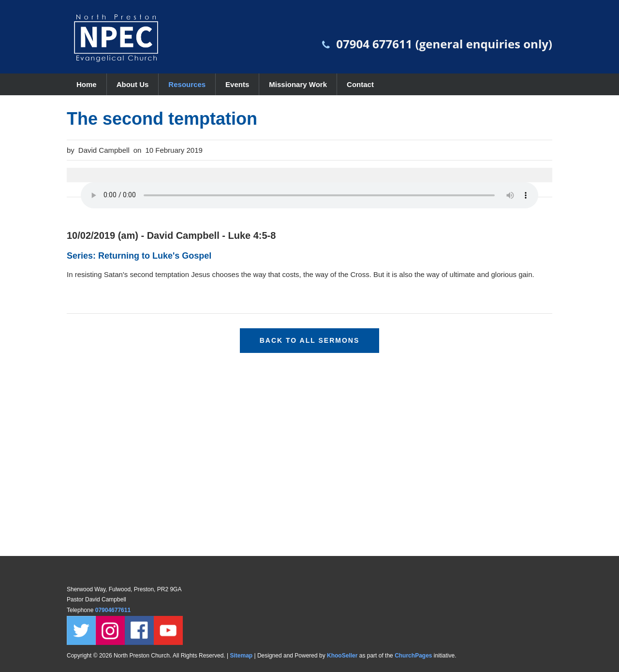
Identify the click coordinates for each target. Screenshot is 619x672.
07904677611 (114, 610)
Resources (187, 84)
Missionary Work (298, 84)
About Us (133, 84)
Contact (360, 84)
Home (87, 84)
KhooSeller (342, 656)
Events (237, 84)
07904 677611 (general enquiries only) (444, 44)
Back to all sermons (310, 340)
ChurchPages (413, 656)
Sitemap (241, 656)
